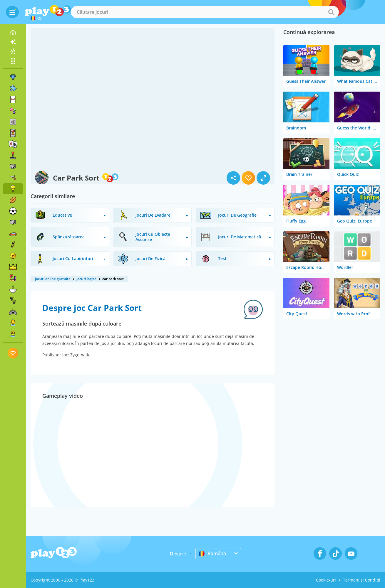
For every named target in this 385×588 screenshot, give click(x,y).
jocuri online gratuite (53, 279)
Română (212, 553)
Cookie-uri (326, 580)
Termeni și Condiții (362, 580)
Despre (178, 554)
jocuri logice (86, 279)
